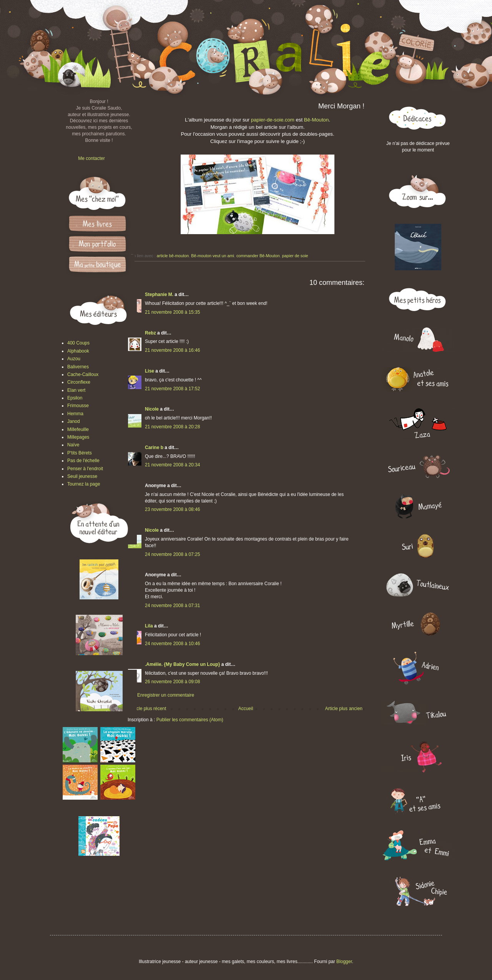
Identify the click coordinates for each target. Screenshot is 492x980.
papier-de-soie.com (273, 120)
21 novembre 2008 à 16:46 (172, 350)
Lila (149, 626)
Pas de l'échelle (83, 461)
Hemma (75, 414)
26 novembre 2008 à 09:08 (172, 682)
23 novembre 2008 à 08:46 (172, 509)
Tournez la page (84, 484)
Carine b (154, 448)
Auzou (74, 359)
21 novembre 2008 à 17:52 (172, 389)
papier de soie (295, 256)
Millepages (78, 437)
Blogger (344, 962)
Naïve (73, 445)
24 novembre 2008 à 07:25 (172, 554)
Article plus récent (148, 709)
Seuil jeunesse (82, 476)
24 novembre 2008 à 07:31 (172, 606)
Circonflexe (79, 382)
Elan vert (76, 390)
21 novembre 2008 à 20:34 (172, 465)
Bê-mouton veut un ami (213, 256)
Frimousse (78, 406)
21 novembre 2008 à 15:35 (172, 312)
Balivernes (78, 367)
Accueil (246, 709)
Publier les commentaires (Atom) (190, 720)
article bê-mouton (173, 256)
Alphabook (78, 351)
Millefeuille (78, 429)
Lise (150, 371)
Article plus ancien (344, 709)
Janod (74, 421)
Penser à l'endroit (85, 469)
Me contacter (91, 158)
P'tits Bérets (80, 453)
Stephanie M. (159, 294)
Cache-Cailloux (83, 374)
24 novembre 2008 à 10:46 (172, 644)
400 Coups (78, 343)
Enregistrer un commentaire (166, 695)
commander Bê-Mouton (258, 256)
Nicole (152, 409)
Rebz (150, 333)
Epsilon (75, 398)
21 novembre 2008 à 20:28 (172, 427)
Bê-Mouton (317, 120)
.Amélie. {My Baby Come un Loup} (182, 664)
